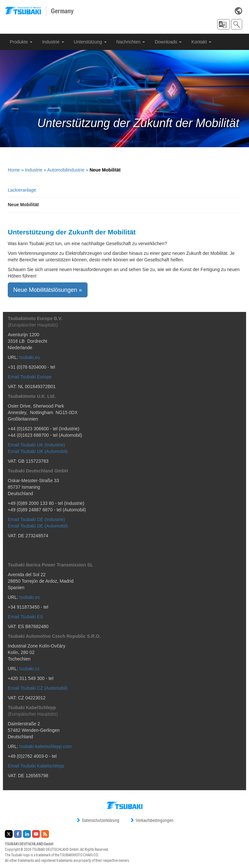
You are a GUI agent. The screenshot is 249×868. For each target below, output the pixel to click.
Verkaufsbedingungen (152, 820)
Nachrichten (131, 42)
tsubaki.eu (30, 357)
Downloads (168, 42)
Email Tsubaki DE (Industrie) (36, 519)
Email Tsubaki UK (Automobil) (38, 451)
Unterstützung (90, 42)
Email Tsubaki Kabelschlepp (36, 766)
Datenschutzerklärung (98, 820)
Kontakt (201, 42)
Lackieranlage (22, 190)
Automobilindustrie (66, 170)
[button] (224, 24)
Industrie (53, 42)
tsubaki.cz (30, 669)
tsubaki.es (30, 597)
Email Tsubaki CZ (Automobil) (38, 688)
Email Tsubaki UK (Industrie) (36, 445)
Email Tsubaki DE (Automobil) (38, 526)
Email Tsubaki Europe (30, 377)
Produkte (21, 42)
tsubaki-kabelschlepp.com (46, 746)
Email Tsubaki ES (25, 617)
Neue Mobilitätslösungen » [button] (48, 290)
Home (14, 170)
